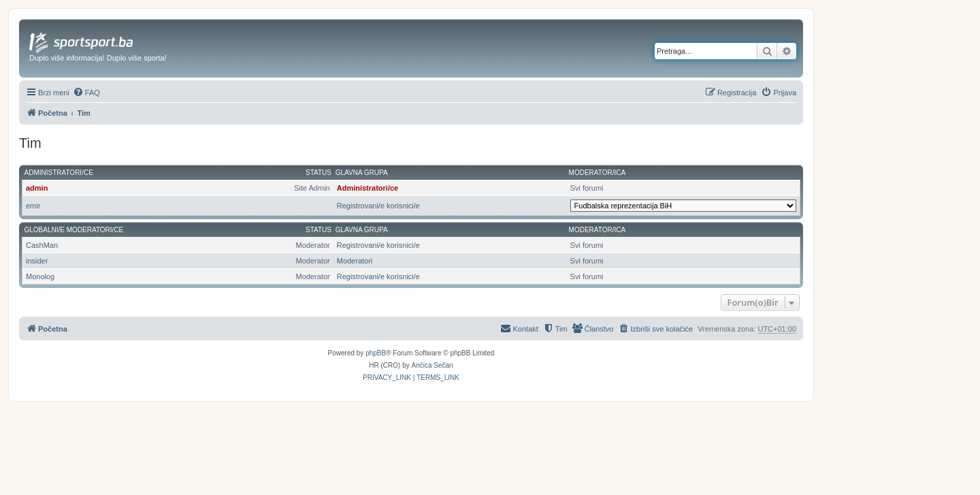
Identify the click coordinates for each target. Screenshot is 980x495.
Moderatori (355, 261)
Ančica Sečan (432, 365)
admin (37, 188)
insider (37, 261)
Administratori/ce (59, 173)
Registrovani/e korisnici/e (378, 206)
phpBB (376, 353)
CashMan (42, 245)
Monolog (40, 276)
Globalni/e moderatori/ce (74, 230)
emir (33, 206)
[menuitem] (86, 93)
